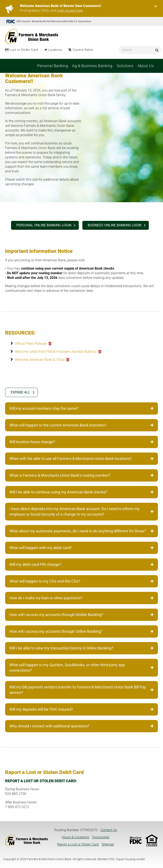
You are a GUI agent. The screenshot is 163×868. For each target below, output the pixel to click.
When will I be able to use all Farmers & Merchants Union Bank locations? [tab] (81, 459)
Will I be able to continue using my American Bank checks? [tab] (81, 492)
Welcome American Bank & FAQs (40, 360)
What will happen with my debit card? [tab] (81, 548)
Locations (55, 50)
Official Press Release (31, 344)
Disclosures (101, 837)
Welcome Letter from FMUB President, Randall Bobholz (56, 352)
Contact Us (109, 830)
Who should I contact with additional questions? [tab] (81, 726)
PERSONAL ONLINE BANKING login (44, 225)
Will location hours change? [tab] (81, 442)
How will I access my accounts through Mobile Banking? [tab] (81, 615)
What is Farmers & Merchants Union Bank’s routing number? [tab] (81, 475)
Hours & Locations (75, 837)
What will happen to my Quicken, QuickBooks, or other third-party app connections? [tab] (81, 668)
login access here (70, 10)
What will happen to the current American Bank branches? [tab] (81, 425)
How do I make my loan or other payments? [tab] (81, 598)
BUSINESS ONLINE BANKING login (115, 225)
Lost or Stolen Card (24, 50)
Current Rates (83, 50)
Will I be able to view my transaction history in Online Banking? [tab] (81, 648)
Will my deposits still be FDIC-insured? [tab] (81, 709)
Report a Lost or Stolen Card (78, 844)
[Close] (156, 6)
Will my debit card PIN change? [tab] (81, 564)
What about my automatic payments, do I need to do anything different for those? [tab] (81, 531)
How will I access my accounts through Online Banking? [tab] (81, 631)
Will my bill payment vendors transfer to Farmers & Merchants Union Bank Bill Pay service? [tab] (81, 690)
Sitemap (108, 844)
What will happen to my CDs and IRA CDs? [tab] (81, 581)
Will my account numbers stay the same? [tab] (81, 408)
